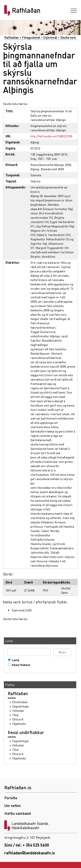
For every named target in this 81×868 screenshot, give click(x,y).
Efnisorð (18, 719)
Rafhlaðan (26, 10)
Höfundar (18, 711)
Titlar (16, 715)
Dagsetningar (21, 706)
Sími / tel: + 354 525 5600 (27, 845)
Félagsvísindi (31, 37)
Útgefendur (19, 724)
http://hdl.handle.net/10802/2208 (51, 136)
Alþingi (35, 142)
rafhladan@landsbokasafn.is (30, 853)
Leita (15, 660)
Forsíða (11, 798)
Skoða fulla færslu (15, 104)
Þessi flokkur (20, 665)
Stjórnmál (50, 37)
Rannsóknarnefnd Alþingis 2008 (51, 165)
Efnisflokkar (20, 702)
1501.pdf (11, 590)
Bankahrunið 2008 (52, 169)
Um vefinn (13, 805)
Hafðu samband (18, 813)
